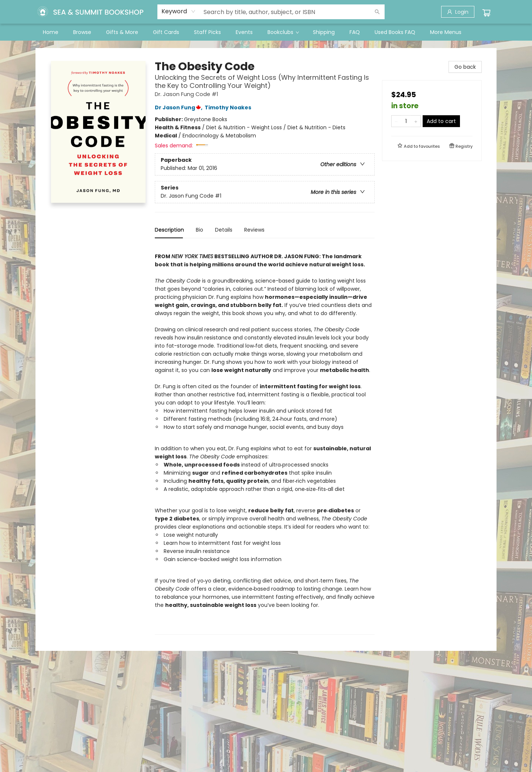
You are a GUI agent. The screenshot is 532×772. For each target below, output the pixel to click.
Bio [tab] (199, 230)
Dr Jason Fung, (180, 107)
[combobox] (179, 11)
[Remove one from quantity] (396, 121)
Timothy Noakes (229, 107)
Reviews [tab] (254, 230)
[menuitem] (51, 32)
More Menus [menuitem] (446, 32)
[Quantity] (406, 121)
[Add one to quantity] (416, 121)
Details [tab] (224, 230)
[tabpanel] (265, 439)
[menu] (266, 32)
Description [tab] (169, 230)
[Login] (458, 12)
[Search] (377, 12)
